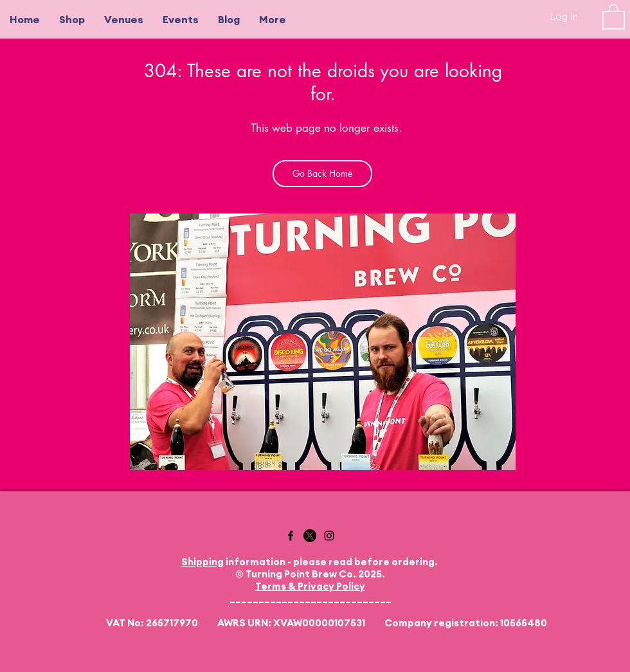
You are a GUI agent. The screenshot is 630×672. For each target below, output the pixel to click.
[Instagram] (329, 536)
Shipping (203, 562)
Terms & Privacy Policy (310, 586)
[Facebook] (291, 536)
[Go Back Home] (322, 174)
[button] (614, 16)
